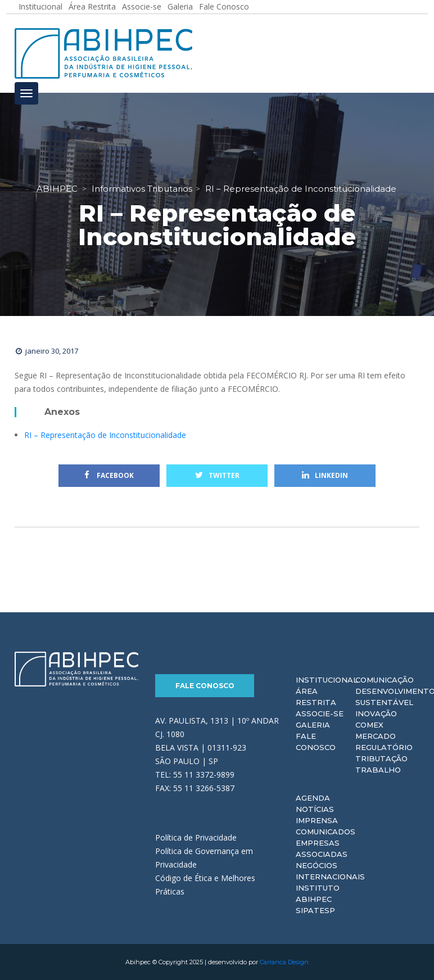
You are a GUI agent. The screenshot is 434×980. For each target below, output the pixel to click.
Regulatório (384, 747)
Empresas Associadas (322, 848)
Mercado (376, 736)
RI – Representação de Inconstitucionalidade (105, 435)
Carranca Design (284, 962)
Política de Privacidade (196, 837)
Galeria (313, 725)
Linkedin (325, 475)
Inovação (376, 713)
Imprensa (317, 820)
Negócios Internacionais (330, 871)
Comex (369, 725)
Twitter (217, 475)
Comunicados (325, 832)
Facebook (109, 475)
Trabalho (378, 770)
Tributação (381, 758)
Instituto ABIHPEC (318, 893)
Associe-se (320, 713)
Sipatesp (315, 910)
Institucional (327, 680)
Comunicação (385, 680)
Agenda (313, 798)
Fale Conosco (205, 686)
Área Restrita (316, 697)
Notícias (315, 809)
